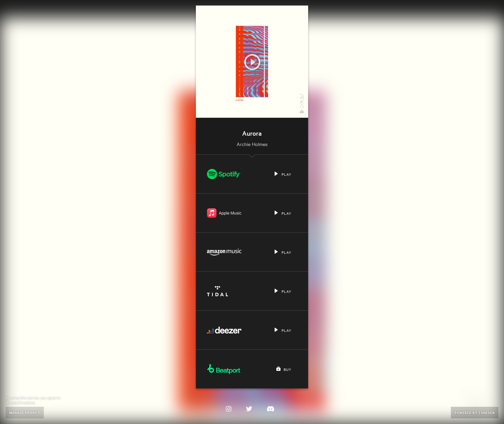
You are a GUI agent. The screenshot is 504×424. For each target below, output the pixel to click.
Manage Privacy (25, 412)
